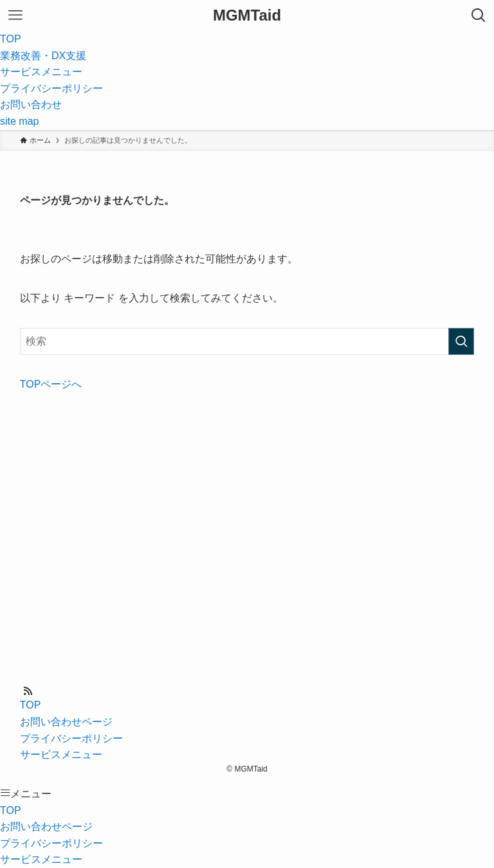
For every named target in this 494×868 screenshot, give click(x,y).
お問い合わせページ (66, 722)
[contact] (43, 691)
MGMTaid (247, 15)
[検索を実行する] (461, 341)
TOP (31, 705)
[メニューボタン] (15, 15)
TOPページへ (51, 384)
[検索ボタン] (479, 15)
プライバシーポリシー (71, 738)
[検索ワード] (247, 341)
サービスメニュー (61, 755)
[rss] (28, 691)
